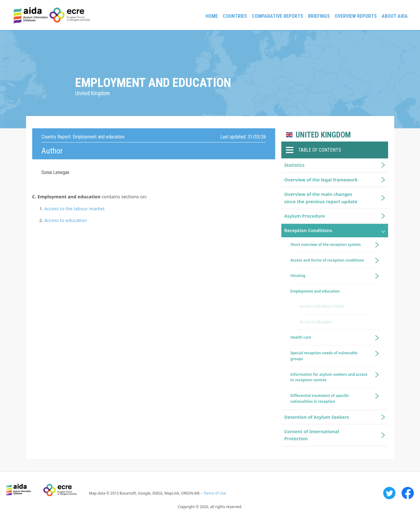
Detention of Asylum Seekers (317, 417)
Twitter (389, 493)
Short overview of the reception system (326, 245)
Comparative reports (277, 16)
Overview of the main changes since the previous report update (321, 198)
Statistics (295, 165)
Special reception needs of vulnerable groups (324, 356)
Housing (298, 276)
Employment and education (315, 291)
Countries (235, 16)
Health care (301, 337)
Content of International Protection (312, 435)
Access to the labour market (75, 208)
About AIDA (395, 16)
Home (212, 16)
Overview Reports (356, 16)
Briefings (319, 16)
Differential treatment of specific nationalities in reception (320, 398)
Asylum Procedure (305, 216)
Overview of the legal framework (321, 180)
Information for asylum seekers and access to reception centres (329, 377)
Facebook (408, 493)
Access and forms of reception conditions (327, 260)
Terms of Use (215, 493)
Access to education (66, 220)
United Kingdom (323, 135)
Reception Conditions (308, 230)
